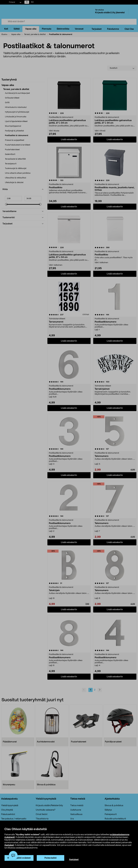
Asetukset (9, 845)
